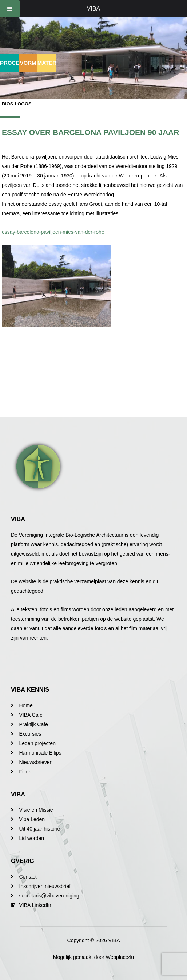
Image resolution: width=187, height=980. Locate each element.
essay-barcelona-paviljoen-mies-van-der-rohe (53, 232)
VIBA (93, 9)
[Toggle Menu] (10, 9)
